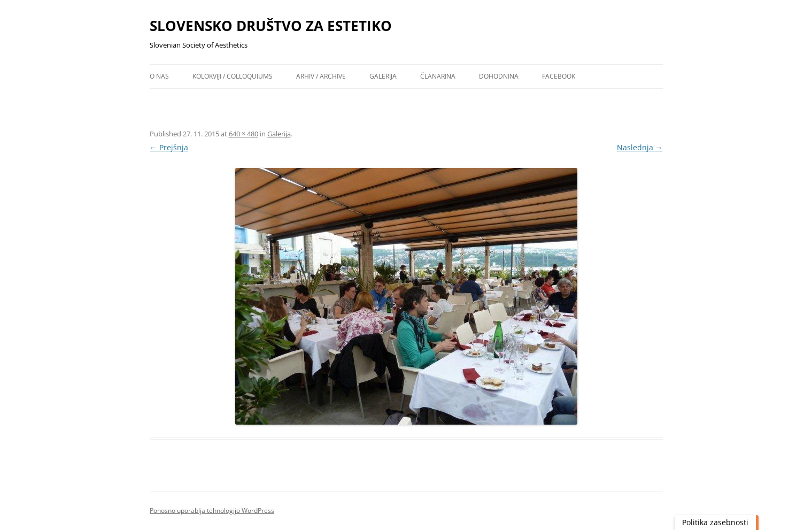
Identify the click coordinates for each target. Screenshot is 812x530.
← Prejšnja (169, 147)
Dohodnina (499, 76)
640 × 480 (243, 134)
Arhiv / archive (321, 76)
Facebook (559, 76)
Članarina (438, 76)
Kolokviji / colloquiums (233, 76)
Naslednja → (640, 147)
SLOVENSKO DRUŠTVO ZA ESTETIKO (271, 26)
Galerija (383, 76)
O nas (159, 76)
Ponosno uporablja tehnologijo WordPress (212, 510)
